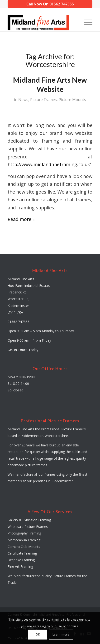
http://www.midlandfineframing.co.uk (49, 164)
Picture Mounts (72, 100)
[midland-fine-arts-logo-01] (42, 22)
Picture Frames (43, 100)
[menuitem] (86, 22)
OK (38, 634)
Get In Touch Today (23, 350)
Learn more (61, 634)
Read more (21, 219)
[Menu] (86, 22)
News (23, 100)
